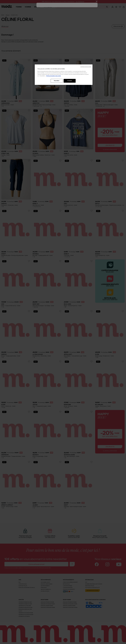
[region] (64, 75)
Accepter (70, 81)
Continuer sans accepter (86, 67)
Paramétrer (57, 81)
